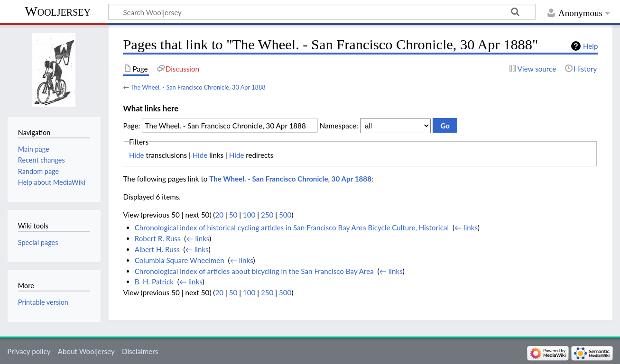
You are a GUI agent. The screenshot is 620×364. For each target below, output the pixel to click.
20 (219, 215)
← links (466, 227)
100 (249, 215)
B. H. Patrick (154, 282)
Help (590, 46)
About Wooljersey (86, 351)
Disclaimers (140, 351)
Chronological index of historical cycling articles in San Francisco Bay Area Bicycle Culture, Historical (292, 227)
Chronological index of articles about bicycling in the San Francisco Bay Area (254, 271)
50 (233, 215)
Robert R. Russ (158, 238)
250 (267, 215)
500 (285, 215)
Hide (137, 155)
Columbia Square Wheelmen (180, 260)
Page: (131, 126)
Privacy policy (29, 351)
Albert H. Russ (157, 249)
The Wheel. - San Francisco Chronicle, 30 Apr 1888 (198, 87)
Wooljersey (58, 11)
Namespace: (339, 126)
